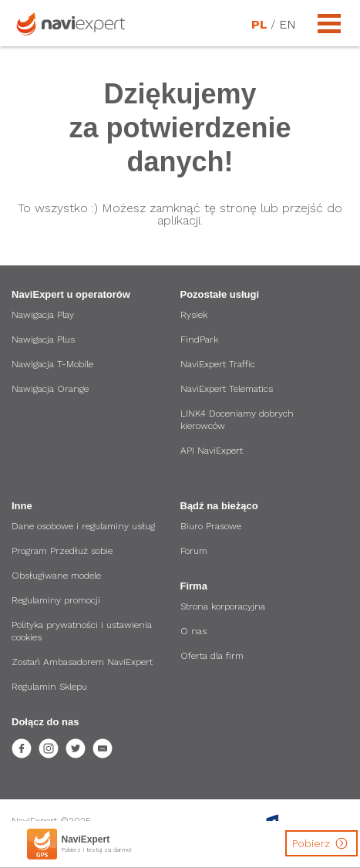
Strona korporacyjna (223, 606)
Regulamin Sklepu (49, 687)
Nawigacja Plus (43, 339)
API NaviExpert (212, 451)
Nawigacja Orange (50, 389)
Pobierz (322, 843)
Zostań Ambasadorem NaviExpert (82, 662)
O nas (193, 631)
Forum (194, 551)
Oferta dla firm (212, 656)
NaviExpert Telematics (227, 389)
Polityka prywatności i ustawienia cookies (82, 631)
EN (287, 25)
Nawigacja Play (43, 315)
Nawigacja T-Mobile (52, 364)
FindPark (199, 339)
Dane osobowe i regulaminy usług (83, 526)
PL (259, 25)
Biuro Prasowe (211, 526)
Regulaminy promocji (56, 600)
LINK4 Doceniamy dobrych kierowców (237, 420)
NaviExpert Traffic (218, 364)
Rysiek (194, 315)
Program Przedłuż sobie (62, 551)
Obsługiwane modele (56, 576)
